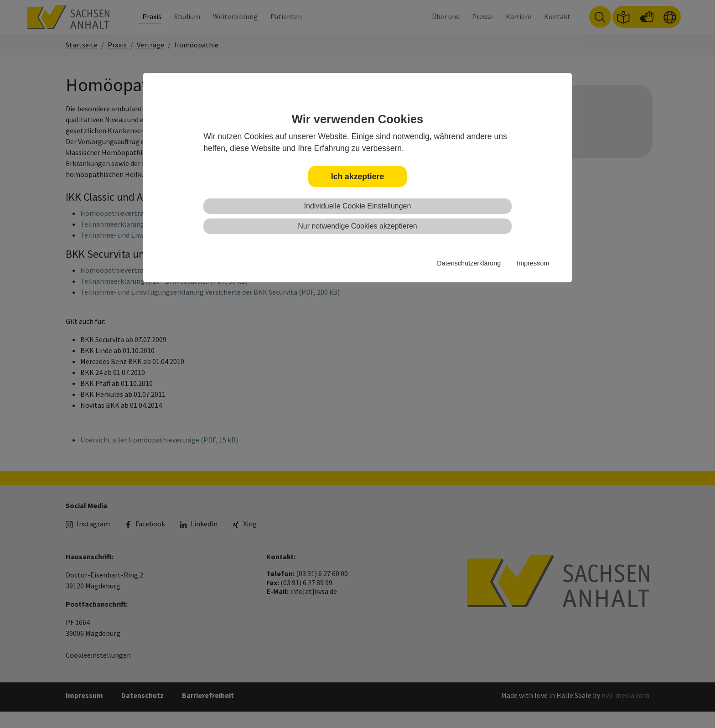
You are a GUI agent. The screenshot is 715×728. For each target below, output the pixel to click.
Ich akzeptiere (357, 177)
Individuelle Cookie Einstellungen (358, 206)
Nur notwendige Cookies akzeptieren (357, 226)
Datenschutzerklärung (469, 263)
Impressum (533, 263)
